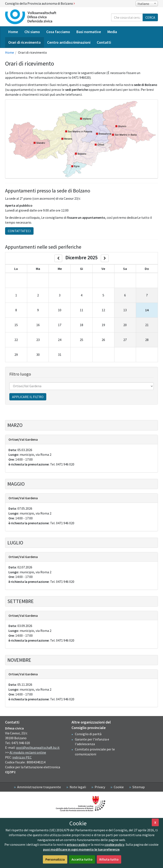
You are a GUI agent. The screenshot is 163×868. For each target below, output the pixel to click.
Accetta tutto (82, 859)
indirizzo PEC (22, 757)
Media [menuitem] (112, 32)
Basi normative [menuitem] (89, 32)
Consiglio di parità (88, 734)
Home (10, 52)
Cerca (150, 17)
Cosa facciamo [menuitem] (58, 32)
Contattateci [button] (19, 231)
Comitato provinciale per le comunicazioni (95, 752)
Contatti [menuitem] (104, 42)
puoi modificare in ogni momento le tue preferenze (81, 849)
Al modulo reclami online (28, 752)
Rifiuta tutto (109, 859)
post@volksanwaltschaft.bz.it (38, 747)
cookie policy (114, 844)
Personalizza (55, 859)
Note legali (78, 787)
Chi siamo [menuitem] (32, 32)
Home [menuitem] (13, 32)
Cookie (119, 787)
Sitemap (139, 787)
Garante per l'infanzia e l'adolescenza (92, 742)
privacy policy (77, 844)
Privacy (100, 787)
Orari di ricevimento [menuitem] (25, 42)
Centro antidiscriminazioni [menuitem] (69, 42)
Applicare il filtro (28, 397)
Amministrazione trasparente (39, 787)
